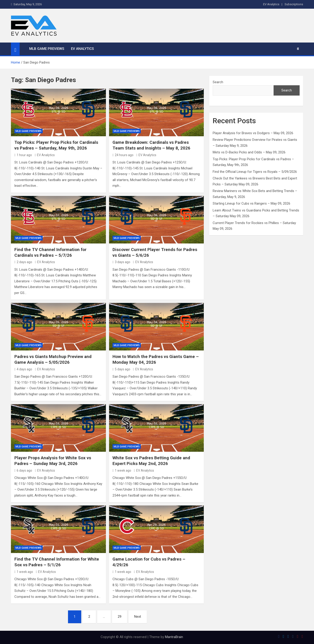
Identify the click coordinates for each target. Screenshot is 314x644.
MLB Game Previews (47, 49)
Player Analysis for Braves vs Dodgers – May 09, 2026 (253, 133)
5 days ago (121, 369)
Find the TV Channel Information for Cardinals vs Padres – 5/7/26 (50, 252)
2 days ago (23, 262)
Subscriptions (294, 4)
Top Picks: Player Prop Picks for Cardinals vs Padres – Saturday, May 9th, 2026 (56, 145)
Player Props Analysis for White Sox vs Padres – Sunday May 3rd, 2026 (53, 461)
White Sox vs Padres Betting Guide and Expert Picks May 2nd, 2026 (151, 461)
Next (138, 617)
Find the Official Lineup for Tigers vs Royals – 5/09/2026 (255, 172)
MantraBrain (174, 637)
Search (218, 82)
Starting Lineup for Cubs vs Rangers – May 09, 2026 (251, 203)
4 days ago (23, 369)
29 (120, 617)
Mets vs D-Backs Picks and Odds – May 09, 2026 (249, 152)
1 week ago (122, 470)
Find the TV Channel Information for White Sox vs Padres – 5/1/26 (57, 562)
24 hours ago (123, 155)
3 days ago (121, 262)
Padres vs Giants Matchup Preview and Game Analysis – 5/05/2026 (53, 359)
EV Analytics (271, 4)
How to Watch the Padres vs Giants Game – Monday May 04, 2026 (156, 359)
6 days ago (23, 470)
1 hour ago (23, 155)
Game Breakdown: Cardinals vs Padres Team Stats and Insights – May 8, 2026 (151, 145)
